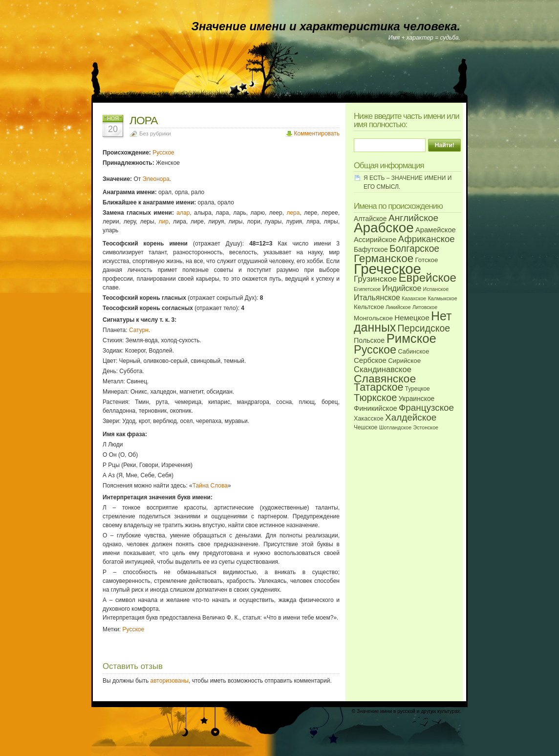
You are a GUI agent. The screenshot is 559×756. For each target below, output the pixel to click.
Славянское (385, 378)
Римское (411, 338)
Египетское (367, 289)
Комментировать (317, 133)
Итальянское (377, 298)
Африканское (427, 239)
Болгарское (414, 249)
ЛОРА (144, 120)
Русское (163, 153)
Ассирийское (375, 240)
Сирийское (404, 361)
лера (293, 213)
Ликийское (398, 307)
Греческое (387, 269)
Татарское (379, 387)
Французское (426, 408)
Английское (413, 218)
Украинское (417, 399)
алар (183, 213)
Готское (427, 260)
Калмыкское (443, 298)
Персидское (424, 328)
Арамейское (436, 230)
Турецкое (418, 389)
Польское (369, 340)
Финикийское (376, 408)
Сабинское (413, 352)
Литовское (425, 307)
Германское (384, 258)
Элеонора (156, 179)
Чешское (365, 427)
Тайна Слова (210, 486)
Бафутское (371, 249)
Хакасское (369, 419)
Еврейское (427, 278)
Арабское (384, 228)
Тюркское (375, 398)
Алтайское (370, 219)
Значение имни (374, 711)
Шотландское (395, 427)
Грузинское (375, 279)
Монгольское (373, 318)
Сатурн (139, 330)
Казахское (414, 298)
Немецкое (412, 318)
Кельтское (369, 307)
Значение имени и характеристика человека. (326, 26)
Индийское (402, 288)
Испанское (436, 289)
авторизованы (170, 681)
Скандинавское (383, 369)
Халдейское (411, 417)
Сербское (370, 360)
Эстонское (426, 427)
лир (164, 222)
